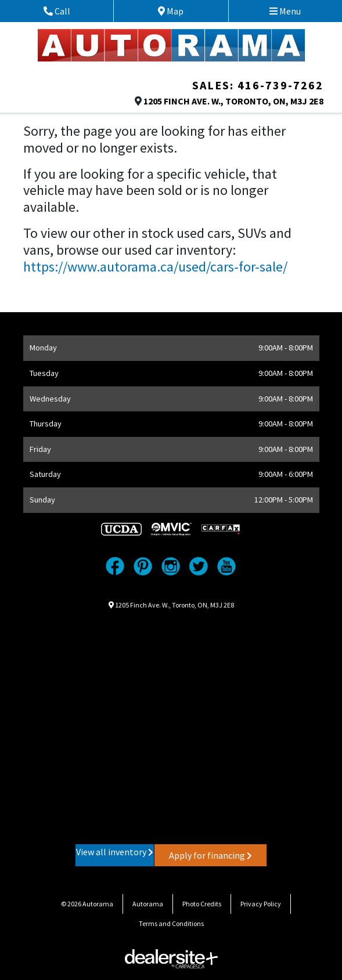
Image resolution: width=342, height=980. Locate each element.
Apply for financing (210, 855)
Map (180, 11)
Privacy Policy (261, 904)
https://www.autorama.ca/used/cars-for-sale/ (155, 267)
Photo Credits (202, 904)
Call (70, 11)
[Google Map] (171, 726)
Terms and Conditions (171, 923)
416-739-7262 (280, 85)
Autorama (148, 904)
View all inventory (115, 852)
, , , (233, 101)
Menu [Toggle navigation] (285, 11)
